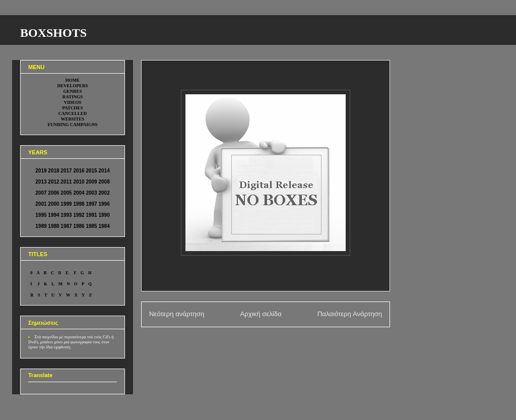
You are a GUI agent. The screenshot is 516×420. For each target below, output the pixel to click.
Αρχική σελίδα (261, 314)
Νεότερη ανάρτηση (177, 314)
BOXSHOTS (53, 33)
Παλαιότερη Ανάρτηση (350, 314)
